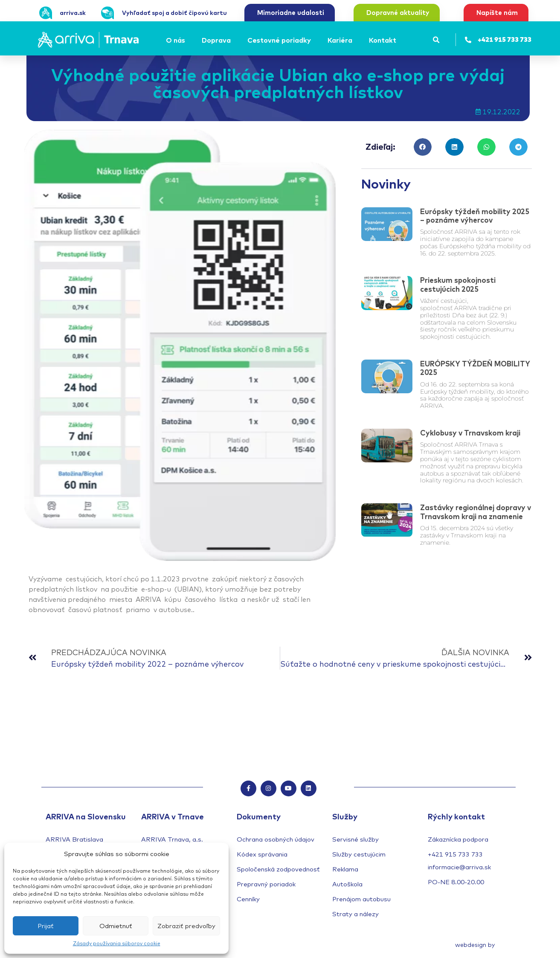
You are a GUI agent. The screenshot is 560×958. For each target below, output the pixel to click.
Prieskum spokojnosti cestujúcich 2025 (458, 284)
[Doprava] (218, 40)
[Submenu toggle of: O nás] (188, 40)
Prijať (46, 926)
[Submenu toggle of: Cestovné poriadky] (313, 40)
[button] (437, 40)
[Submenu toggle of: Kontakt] (399, 40)
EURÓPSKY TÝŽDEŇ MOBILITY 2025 (475, 368)
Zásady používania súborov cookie (117, 943)
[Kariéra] (341, 40)
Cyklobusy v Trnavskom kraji (470, 433)
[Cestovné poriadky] (280, 40)
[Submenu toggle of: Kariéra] (355, 40)
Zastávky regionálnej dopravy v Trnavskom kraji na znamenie (476, 512)
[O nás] (177, 40)
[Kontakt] (384, 40)
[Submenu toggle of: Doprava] (233, 40)
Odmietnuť (116, 926)
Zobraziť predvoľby (186, 926)
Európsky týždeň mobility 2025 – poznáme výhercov (475, 216)
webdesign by (475, 946)
